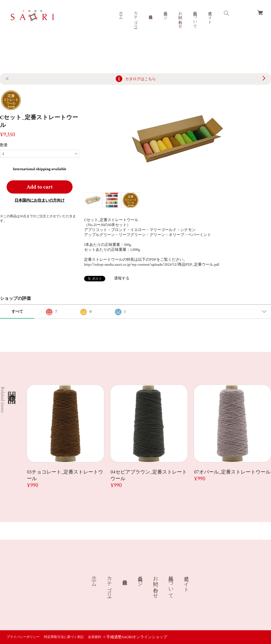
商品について (195, 18)
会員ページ (165, 13)
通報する (122, 278)
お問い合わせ (180, 18)
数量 (4, 145)
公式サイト (210, 15)
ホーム (121, 13)
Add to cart (40, 187)
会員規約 (95, 637)
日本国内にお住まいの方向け (40, 200)
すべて (17, 312)
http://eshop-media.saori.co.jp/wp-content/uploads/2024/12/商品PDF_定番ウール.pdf (152, 265)
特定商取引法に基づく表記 (64, 637)
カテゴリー (135, 18)
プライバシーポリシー (23, 637)
